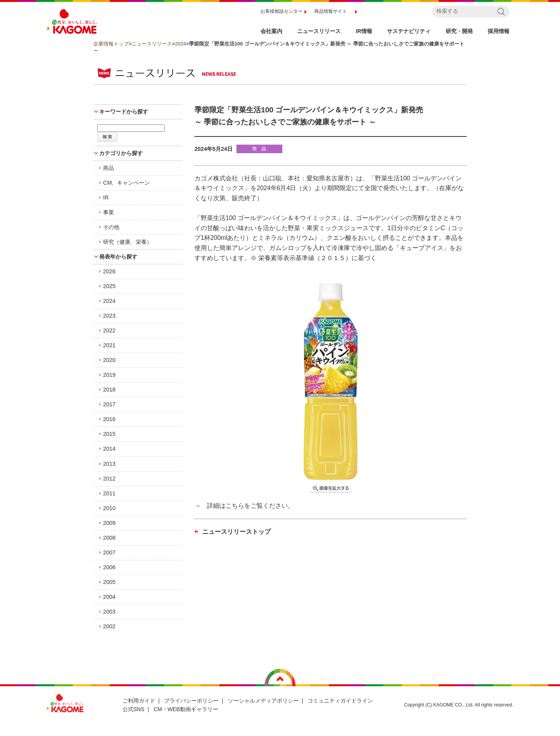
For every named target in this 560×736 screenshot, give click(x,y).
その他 (111, 227)
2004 (109, 597)
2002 (109, 626)
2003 (109, 612)
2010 (109, 508)
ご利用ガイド (139, 701)
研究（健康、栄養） (128, 242)
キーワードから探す (124, 112)
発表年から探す (118, 257)
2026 (109, 271)
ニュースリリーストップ (236, 532)
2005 (109, 582)
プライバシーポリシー (191, 701)
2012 (109, 479)
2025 (109, 286)
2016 (109, 419)
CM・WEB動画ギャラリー (186, 709)
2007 (109, 552)
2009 (109, 523)
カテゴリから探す (121, 153)
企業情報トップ (111, 44)
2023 (109, 316)
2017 (109, 404)
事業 (108, 212)
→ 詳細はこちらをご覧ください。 (244, 506)
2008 (109, 538)
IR (106, 198)
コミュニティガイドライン (340, 701)
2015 (109, 434)
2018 (109, 390)
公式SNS (134, 709)
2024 (180, 44)
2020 (109, 360)
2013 (109, 464)
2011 (109, 493)
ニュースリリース (152, 44)
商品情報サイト (331, 11)
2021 (109, 345)
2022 (109, 330)
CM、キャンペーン (126, 183)
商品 (108, 168)
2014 (109, 449)
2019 (109, 375)
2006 (109, 567)
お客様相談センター (282, 11)
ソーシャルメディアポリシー (263, 701)
